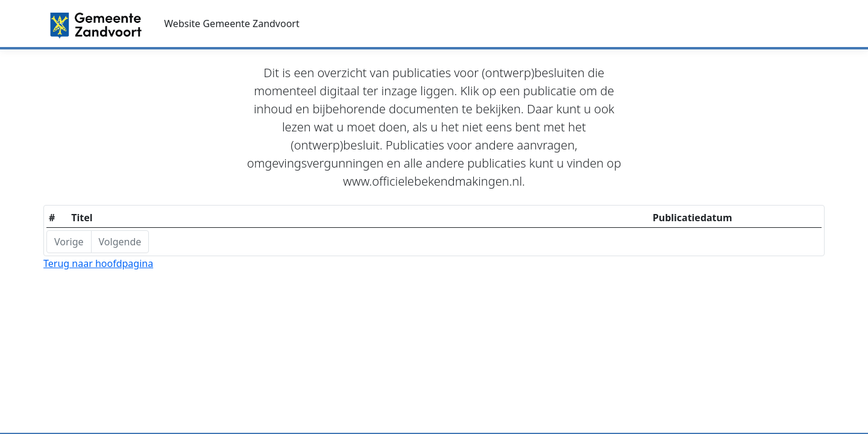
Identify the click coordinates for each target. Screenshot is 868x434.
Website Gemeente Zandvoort (231, 24)
